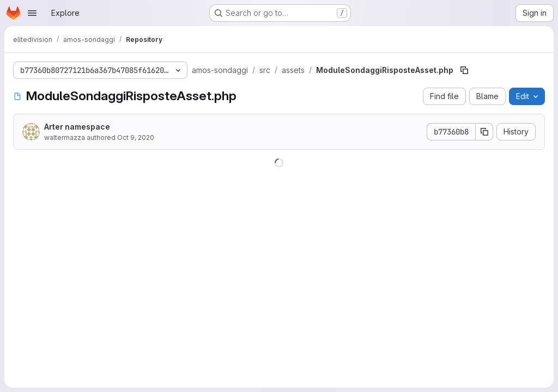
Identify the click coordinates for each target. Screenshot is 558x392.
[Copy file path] (464, 70)
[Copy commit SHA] (484, 132)
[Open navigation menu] (32, 13)
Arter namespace (77, 127)
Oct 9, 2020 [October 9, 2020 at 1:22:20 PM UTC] (136, 137)
